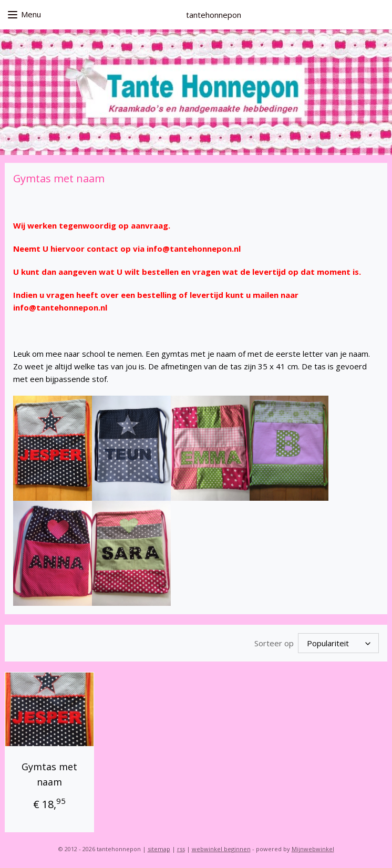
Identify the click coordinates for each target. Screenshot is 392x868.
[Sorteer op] (338, 643)
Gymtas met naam (49, 774)
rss (181, 849)
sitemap (159, 849)
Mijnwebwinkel (313, 849)
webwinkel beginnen (221, 849)
